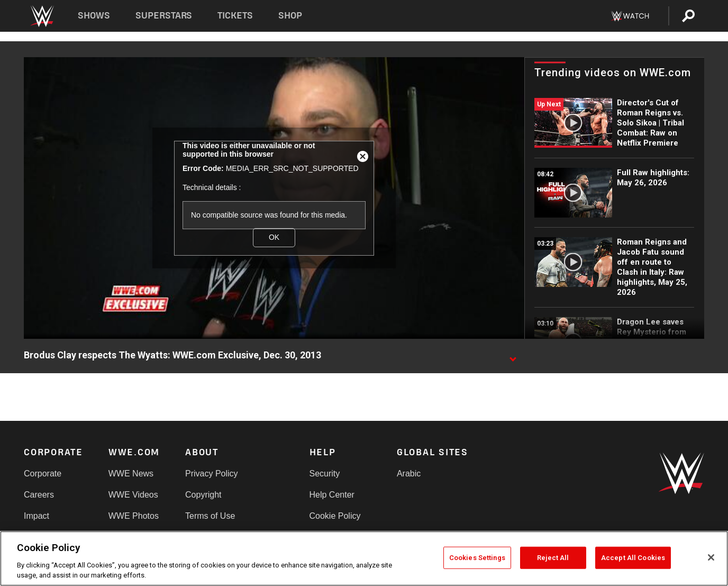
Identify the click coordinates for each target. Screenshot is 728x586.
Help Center (332, 495)
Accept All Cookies (633, 558)
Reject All (553, 558)
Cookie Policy (335, 516)
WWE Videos (133, 495)
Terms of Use (210, 516)
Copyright (203, 495)
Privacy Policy (212, 474)
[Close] (711, 557)
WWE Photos (134, 516)
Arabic (409, 474)
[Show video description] (513, 356)
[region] (364, 558)
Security (325, 474)
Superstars (164, 16)
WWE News (131, 474)
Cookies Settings (477, 558)
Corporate (43, 474)
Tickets (235, 16)
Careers (39, 495)
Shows (94, 16)
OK (274, 237)
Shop (290, 16)
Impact (37, 516)
